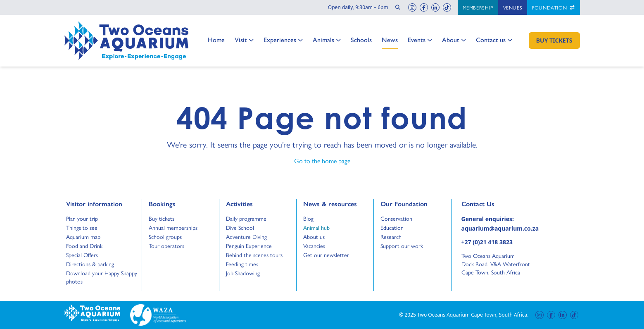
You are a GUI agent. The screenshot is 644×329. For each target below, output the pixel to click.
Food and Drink (84, 246)
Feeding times (242, 264)
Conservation (396, 218)
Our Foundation (404, 204)
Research (391, 236)
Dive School (240, 227)
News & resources (330, 204)
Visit (244, 40)
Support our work (402, 246)
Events (420, 40)
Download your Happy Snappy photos (102, 277)
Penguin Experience (249, 246)
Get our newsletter (326, 255)
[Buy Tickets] (554, 41)
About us (314, 236)
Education (392, 227)
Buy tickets (162, 218)
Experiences (283, 40)
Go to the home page (322, 161)
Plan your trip (82, 218)
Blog (311, 218)
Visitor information (94, 204)
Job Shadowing (243, 273)
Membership (478, 7)
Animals (327, 40)
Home (216, 39)
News (390, 39)
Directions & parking (90, 264)
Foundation (553, 7)
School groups (165, 236)
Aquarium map (83, 236)
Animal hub (316, 227)
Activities (239, 204)
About (454, 40)
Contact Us (492, 204)
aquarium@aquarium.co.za (500, 228)
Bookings (162, 204)
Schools (361, 39)
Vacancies (314, 246)
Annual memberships (173, 227)
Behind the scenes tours (254, 255)
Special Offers (82, 255)
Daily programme (246, 218)
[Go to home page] (126, 41)
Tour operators (166, 246)
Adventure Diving (246, 236)
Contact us (494, 40)
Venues (513, 7)
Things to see (82, 227)
